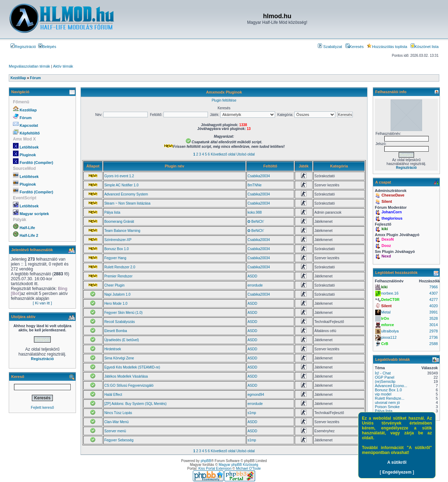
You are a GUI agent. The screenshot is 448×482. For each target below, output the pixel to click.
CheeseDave (393, 195)
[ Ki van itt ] (42, 303)
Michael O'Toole (248, 469)
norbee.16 (390, 293)
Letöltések (29, 147)
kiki (385, 229)
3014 (434, 325)
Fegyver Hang (115, 258)
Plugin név (175, 166)
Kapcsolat (29, 125)
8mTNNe (254, 185)
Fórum (26, 118)
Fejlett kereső (42, 407)
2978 (434, 331)
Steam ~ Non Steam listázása (127, 203)
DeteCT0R (390, 299)
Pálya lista (112, 212)
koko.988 (255, 212)
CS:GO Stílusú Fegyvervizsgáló (129, 385)
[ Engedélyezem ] (397, 472)
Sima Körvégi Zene (119, 358)
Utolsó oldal (246, 154)
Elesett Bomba (116, 331)
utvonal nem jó (387, 402)
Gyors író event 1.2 (119, 176)
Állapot (93, 166)
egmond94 (256, 395)
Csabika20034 (259, 176)
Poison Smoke (387, 407)
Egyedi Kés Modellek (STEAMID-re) (132, 367)
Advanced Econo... (391, 386)
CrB (385, 344)
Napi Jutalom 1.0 (117, 294)
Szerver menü (115, 431)
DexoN (388, 239)
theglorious (392, 218)
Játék (304, 166)
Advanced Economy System (126, 194)
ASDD (252, 276)
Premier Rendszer (118, 276)
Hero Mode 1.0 (116, 304)
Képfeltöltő (30, 133)
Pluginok (28, 155)
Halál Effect (113, 395)
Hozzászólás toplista (387, 47)
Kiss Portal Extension (215, 469)
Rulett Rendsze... (390, 398)
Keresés (355, 47)
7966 (434, 287)
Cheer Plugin (114, 285)
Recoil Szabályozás (120, 322)
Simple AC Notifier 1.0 (121, 185)
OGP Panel (384, 377)
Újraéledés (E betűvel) (122, 340)
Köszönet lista (425, 47)
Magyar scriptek (34, 214)
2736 (434, 337)
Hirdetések (113, 349)
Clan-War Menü (117, 422)
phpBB (206, 461)
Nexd (386, 256)
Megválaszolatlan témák (29, 66)
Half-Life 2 (29, 235)
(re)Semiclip (385, 381)
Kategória (339, 166)
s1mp (252, 413)
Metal (386, 312)
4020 (434, 306)
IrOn (385, 318)
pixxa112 (389, 337)
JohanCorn (392, 212)
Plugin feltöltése (224, 100)
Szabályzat (330, 47)
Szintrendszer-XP (118, 240)
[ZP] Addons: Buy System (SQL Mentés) (135, 404)
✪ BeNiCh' (256, 222)
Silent (387, 201)
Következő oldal (223, 154)
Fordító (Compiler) (36, 163)
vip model (383, 394)
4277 (434, 299)
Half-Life (27, 228)
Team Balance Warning (122, 231)
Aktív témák (63, 66)
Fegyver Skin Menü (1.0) (124, 313)
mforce (388, 325)
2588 (434, 344)
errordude (255, 285)
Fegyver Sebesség (119, 440)
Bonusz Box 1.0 (117, 249)
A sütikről (397, 462)
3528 (434, 318)
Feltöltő (270, 166)
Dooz (386, 246)
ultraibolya (390, 331)
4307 (434, 293)
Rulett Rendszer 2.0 (120, 267)
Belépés (47, 47)
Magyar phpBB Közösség (239, 465)
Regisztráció (23, 47)
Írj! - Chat (383, 373)
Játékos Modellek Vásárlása (126, 376)
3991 (434, 312)
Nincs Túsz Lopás (118, 413)
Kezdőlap (28, 110)
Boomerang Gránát (119, 222)
